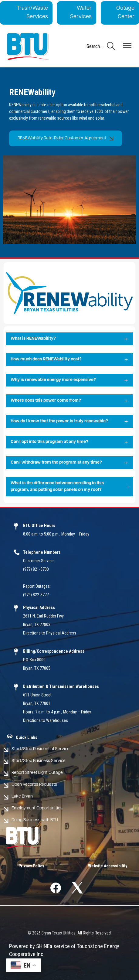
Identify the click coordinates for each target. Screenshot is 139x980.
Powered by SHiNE (29, 946)
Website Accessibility (108, 866)
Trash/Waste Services (32, 13)
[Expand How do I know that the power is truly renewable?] (69, 422)
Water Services (81, 13)
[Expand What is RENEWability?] (69, 339)
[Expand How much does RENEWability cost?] (69, 360)
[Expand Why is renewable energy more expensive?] (69, 380)
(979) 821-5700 (36, 569)
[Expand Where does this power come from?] (69, 401)
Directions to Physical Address (50, 633)
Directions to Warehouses (46, 720)
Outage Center (125, 13)
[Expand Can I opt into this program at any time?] (69, 442)
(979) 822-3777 (36, 595)
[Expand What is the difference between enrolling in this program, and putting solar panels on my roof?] (69, 487)
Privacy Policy (31, 866)
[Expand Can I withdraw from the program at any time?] (69, 463)
